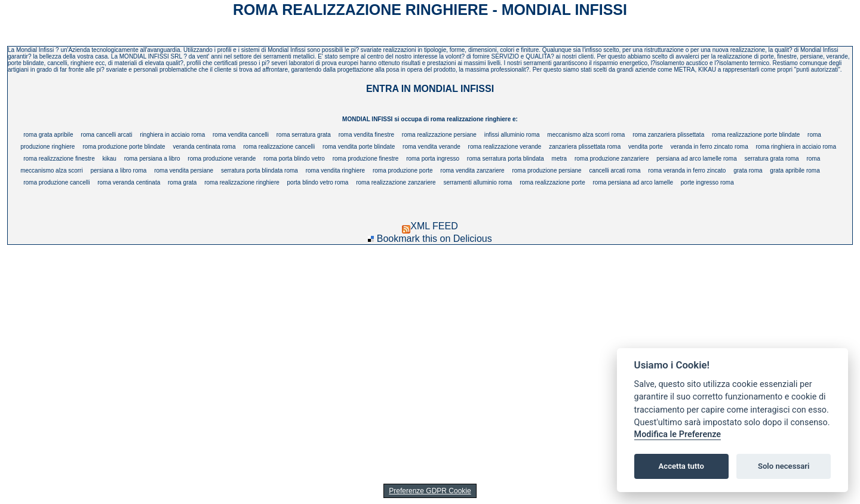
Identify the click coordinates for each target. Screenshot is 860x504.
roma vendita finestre (366, 135)
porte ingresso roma (707, 182)
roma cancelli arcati (106, 135)
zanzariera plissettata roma (585, 147)
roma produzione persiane (546, 170)
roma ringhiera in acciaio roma (796, 147)
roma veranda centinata (129, 182)
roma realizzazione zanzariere (396, 182)
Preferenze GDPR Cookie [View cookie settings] (430, 491)
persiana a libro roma (118, 170)
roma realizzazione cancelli (279, 147)
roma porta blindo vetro (294, 159)
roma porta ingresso (433, 159)
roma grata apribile (48, 135)
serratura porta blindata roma (259, 170)
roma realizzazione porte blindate (756, 135)
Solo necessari (784, 466)
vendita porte (646, 147)
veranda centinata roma (204, 147)
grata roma (748, 170)
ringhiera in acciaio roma (172, 135)
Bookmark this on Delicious (434, 239)
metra (560, 159)
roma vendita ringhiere (336, 170)
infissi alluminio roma (512, 135)
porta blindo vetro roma (318, 182)
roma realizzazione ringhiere (242, 182)
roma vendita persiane (184, 170)
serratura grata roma (772, 159)
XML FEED (430, 226)
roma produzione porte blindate (124, 147)
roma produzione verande (222, 159)
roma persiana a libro (152, 159)
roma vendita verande (431, 147)
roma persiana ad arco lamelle (633, 182)
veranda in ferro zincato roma (709, 147)
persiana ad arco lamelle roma (697, 159)
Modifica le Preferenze (678, 434)
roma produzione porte (403, 170)
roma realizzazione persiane (439, 135)
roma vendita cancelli (241, 135)
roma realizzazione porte (552, 182)
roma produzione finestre (366, 159)
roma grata (182, 182)
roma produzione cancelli (56, 182)
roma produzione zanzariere (612, 159)
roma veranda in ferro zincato (687, 170)
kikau (109, 159)
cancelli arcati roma (615, 170)
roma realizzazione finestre (59, 159)
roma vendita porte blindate (359, 147)
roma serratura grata (304, 135)
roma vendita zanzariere (472, 170)
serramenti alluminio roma (477, 182)
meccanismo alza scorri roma (586, 135)
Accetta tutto (681, 466)
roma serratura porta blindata (506, 159)
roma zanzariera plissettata (668, 135)
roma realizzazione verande (505, 147)
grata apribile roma (795, 170)
